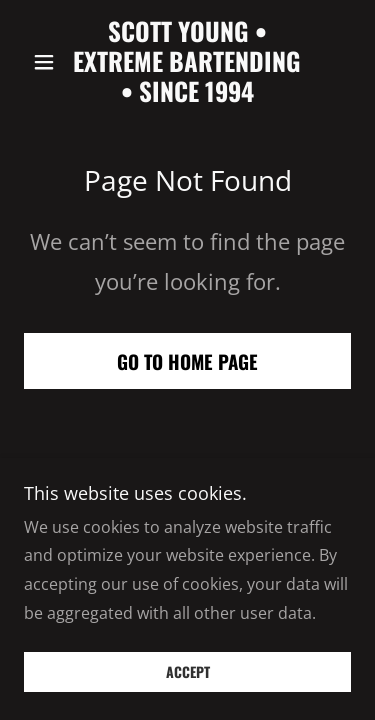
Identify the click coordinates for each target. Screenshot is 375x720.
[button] (48, 62)
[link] (187, 61)
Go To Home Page (187, 361)
